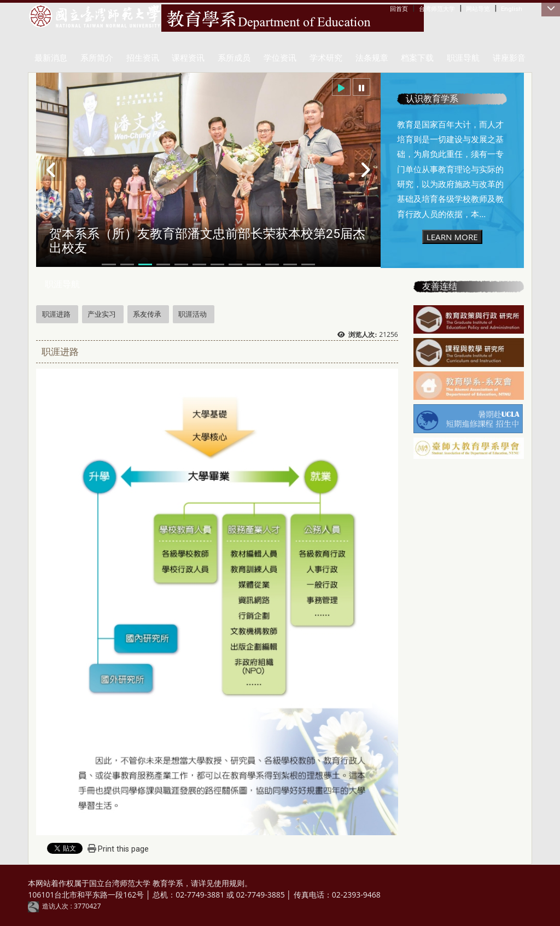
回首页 (399, 9)
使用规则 (229, 883)
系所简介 (97, 58)
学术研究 (326, 58)
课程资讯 (188, 58)
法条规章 (372, 58)
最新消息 (51, 58)
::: (392, 8)
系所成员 (234, 58)
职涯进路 (56, 314)
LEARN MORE (452, 237)
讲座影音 (509, 58)
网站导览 (478, 9)
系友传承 (147, 314)
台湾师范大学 (437, 9)
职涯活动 (192, 314)
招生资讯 (143, 58)
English (512, 9)
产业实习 (102, 314)
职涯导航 (463, 58)
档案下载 (417, 58)
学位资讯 (280, 58)
